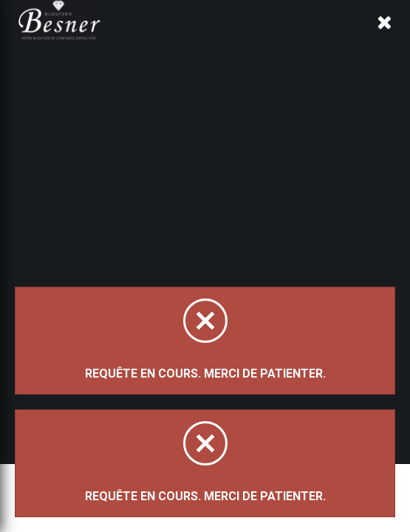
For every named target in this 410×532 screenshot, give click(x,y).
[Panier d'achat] (385, 34)
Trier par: (84, 218)
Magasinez (101, 143)
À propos (187, 46)
